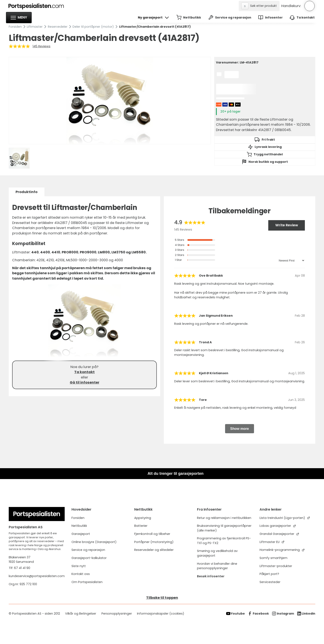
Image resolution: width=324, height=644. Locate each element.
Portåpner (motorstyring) (154, 542)
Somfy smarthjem (273, 558)
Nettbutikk (79, 526)
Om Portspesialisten (87, 582)
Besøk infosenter (211, 576)
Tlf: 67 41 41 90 (19, 568)
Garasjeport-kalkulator (89, 558)
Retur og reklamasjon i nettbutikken (224, 518)
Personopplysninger (117, 614)
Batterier (141, 526)
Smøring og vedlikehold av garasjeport (217, 553)
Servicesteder (270, 582)
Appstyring (143, 518)
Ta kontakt (84, 372)
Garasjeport (81, 534)
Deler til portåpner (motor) (93, 27)
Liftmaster (35, 27)
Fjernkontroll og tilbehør (152, 534)
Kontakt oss (81, 574)
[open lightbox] (110, 101)
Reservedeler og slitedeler (154, 550)
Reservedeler (58, 27)
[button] (19, 18)
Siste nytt (79, 566)
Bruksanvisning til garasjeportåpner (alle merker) (224, 528)
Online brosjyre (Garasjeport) (94, 542)
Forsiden (15, 27)
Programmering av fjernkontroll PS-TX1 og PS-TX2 (224, 541)
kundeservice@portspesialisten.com (37, 576)
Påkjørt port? (269, 574)
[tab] (27, 192)
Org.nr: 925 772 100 (23, 584)
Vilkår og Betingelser (81, 614)
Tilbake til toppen (162, 598)
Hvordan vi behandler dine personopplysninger (217, 566)
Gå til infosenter (85, 382)
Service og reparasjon (88, 550)
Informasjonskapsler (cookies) (161, 614)
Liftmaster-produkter (276, 566)
